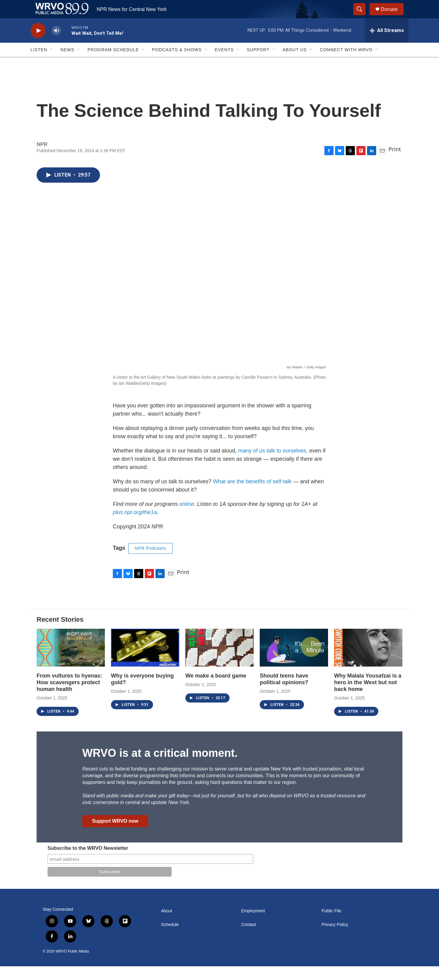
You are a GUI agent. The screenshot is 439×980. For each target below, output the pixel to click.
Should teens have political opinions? (284, 693)
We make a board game (216, 689)
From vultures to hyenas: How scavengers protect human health (69, 696)
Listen (39, 63)
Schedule (170, 938)
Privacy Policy (335, 938)
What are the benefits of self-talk (252, 495)
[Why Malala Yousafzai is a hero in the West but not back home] (368, 662)
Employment (253, 925)
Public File (332, 925)
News (67, 63)
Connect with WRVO (346, 63)
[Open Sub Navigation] (52, 63)
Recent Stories (60, 633)
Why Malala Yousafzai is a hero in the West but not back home (368, 696)
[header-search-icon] (362, 16)
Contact (248, 938)
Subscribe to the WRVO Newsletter (88, 862)
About (167, 925)
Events (224, 63)
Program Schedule (113, 63)
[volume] (56, 44)
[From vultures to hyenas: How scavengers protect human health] (71, 662)
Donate (393, 16)
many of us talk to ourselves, (273, 464)
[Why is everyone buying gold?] (145, 662)
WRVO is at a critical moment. (160, 767)
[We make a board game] (220, 662)
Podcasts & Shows (177, 63)
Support (258, 63)
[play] (38, 44)
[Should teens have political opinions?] (294, 662)
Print (395, 163)
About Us (295, 63)
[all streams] (387, 44)
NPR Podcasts (150, 562)
